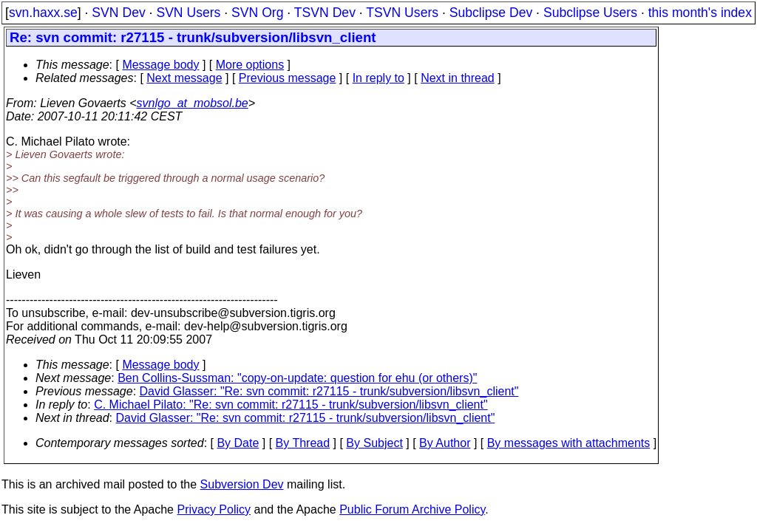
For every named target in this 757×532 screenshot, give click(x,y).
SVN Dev (118, 13)
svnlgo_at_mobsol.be (193, 103)
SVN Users (188, 13)
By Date (238, 443)
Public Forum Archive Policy (412, 509)
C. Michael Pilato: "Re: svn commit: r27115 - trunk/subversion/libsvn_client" (291, 405)
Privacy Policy (214, 509)
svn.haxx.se (43, 13)
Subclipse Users (590, 13)
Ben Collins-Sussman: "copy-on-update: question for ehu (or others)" (297, 378)
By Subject (374, 443)
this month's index (700, 13)
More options (250, 65)
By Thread (303, 443)
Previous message (288, 78)
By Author (445, 443)
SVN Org (257, 13)
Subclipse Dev (491, 13)
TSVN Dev (325, 13)
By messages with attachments (569, 443)
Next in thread (458, 78)
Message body (160, 65)
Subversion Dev (242, 484)
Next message (184, 78)
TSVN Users (402, 13)
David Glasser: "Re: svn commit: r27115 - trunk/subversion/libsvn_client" (329, 391)
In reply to (378, 78)
